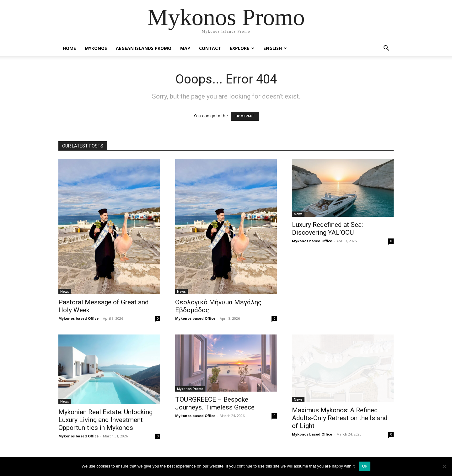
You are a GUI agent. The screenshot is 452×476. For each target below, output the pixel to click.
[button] (386, 49)
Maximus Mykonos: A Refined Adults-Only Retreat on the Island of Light (340, 418)
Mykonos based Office (78, 318)
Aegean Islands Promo (144, 48)
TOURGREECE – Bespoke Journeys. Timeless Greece (215, 403)
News (65, 291)
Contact (210, 48)
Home (69, 48)
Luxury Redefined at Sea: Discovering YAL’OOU (327, 229)
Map (185, 48)
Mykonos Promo (190, 389)
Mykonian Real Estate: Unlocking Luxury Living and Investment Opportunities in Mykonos (105, 420)
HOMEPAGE (245, 116)
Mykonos (96, 48)
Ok (365, 466)
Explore (242, 48)
